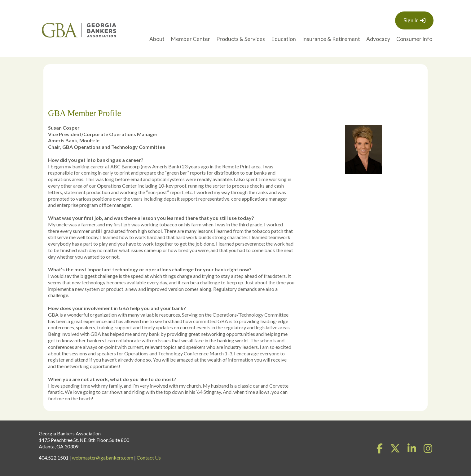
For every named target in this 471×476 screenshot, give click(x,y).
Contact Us (149, 458)
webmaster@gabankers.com (103, 458)
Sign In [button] (411, 20)
